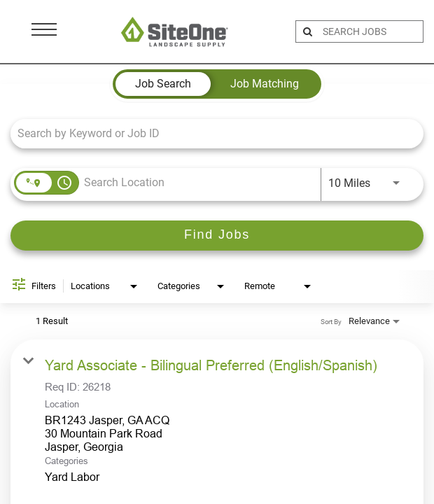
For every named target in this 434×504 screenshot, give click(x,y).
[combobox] (210, 133)
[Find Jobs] (217, 236)
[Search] (217, 236)
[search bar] (371, 31)
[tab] (163, 84)
